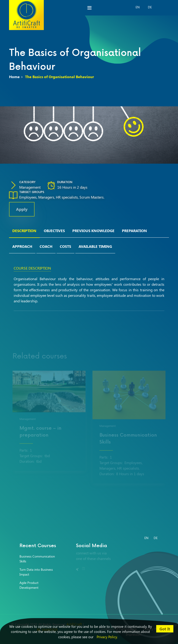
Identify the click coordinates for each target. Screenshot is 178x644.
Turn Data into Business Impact (36, 572)
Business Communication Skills (37, 559)
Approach (22, 246)
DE (150, 7)
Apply (22, 211)
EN (138, 7)
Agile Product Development (29, 585)
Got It (165, 629)
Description (24, 231)
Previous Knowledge (93, 231)
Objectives (54, 231)
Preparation (134, 231)
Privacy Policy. (107, 637)
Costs (65, 246)
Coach (46, 246)
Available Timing (95, 246)
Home (14, 77)
